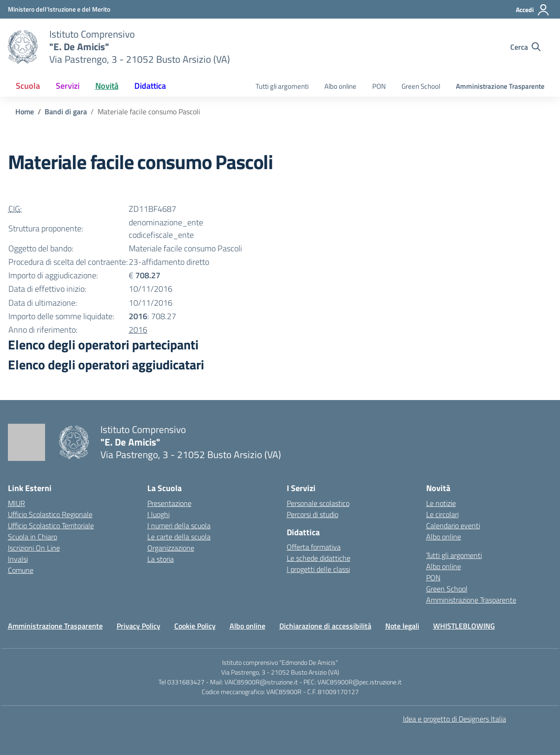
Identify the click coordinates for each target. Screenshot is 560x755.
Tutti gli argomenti (282, 86)
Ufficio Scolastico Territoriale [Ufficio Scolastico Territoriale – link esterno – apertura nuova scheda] (51, 525)
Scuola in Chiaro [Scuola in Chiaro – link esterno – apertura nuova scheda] (33, 537)
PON (379, 86)
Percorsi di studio (313, 514)
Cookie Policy (195, 626)
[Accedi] (533, 10)
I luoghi (158, 514)
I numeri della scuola (179, 525)
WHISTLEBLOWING (464, 626)
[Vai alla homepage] (23, 47)
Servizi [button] (68, 86)
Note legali (402, 626)
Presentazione (169, 503)
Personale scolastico (318, 503)
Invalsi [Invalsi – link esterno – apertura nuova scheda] (18, 559)
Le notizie (441, 503)
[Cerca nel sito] (525, 47)
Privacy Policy (138, 626)
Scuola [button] (28, 86)
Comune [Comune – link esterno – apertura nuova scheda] (21, 570)
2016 (138, 330)
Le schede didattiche (319, 558)
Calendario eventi (453, 525)
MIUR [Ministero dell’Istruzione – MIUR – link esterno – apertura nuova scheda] (16, 503)
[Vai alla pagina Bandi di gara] (66, 112)
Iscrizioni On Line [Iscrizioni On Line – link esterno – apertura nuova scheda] (34, 548)
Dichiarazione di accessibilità (325, 626)
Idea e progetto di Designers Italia (455, 719)
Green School (421, 86)
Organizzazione (171, 548)
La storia (161, 559)
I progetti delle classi (318, 569)
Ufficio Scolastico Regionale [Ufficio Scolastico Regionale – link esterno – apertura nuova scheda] (50, 514)
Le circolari (442, 514)
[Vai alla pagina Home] (25, 112)
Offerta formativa (314, 547)
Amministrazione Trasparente (500, 86)
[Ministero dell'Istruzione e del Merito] (59, 9)
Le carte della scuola (179, 537)
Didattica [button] (150, 86)
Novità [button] (107, 86)
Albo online (340, 86)
